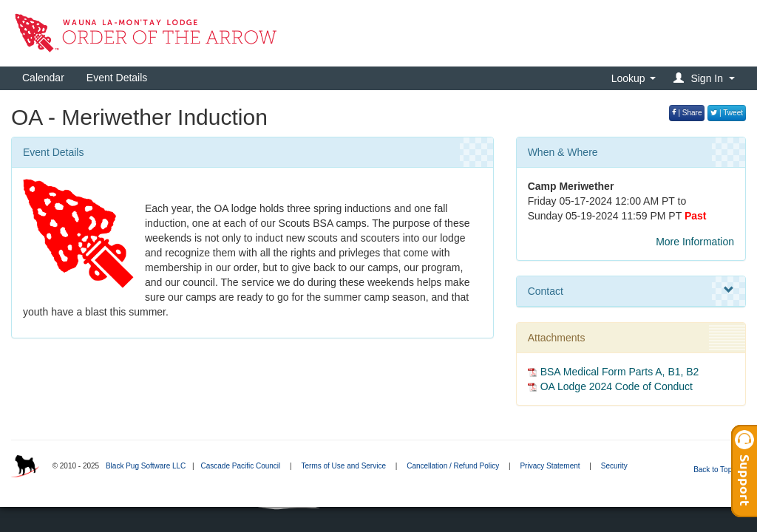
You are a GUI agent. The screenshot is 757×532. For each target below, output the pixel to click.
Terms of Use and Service (343, 466)
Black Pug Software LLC (146, 466)
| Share (687, 113)
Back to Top (717, 470)
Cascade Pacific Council (240, 466)
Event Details (117, 78)
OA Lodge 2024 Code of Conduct (617, 386)
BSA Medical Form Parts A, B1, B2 (620, 372)
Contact (631, 290)
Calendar (43, 78)
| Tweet (727, 113)
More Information (695, 242)
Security (614, 466)
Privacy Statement (550, 466)
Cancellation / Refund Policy (453, 466)
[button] (706, 78)
